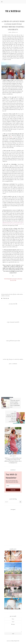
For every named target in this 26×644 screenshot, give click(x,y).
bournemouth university (8, 294)
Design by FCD (17, 641)
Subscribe (13, 490)
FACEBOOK (19, 279)
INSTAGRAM (12, 279)
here (11, 137)
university (7, 296)
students (3, 296)
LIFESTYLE (15, 294)
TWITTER (6, 279)
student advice (20, 294)
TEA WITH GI (12, 641)
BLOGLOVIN (13, 280)
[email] (13, 486)
